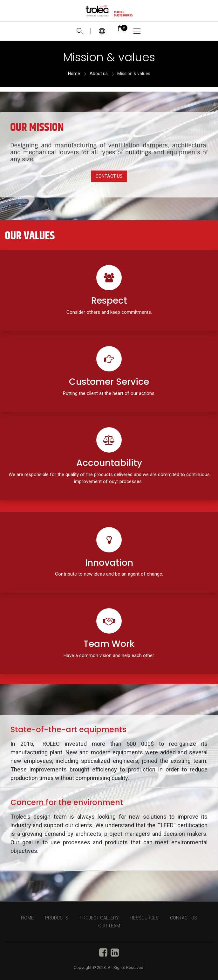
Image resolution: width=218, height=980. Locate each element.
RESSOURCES (144, 918)
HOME (27, 918)
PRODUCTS (57, 918)
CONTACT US (109, 176)
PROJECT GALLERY (99, 918)
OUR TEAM (109, 926)
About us (99, 74)
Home (74, 74)
